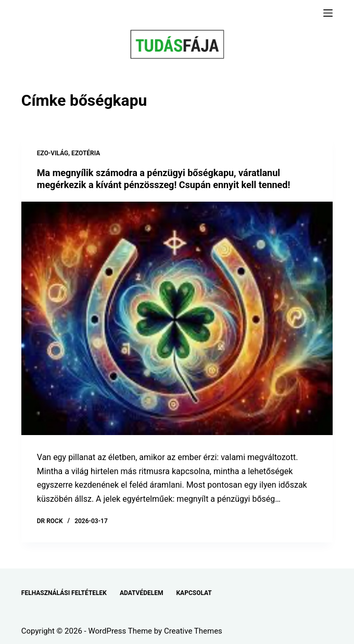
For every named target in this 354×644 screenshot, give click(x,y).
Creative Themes (193, 631)
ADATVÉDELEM (142, 593)
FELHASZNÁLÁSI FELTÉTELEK (64, 593)
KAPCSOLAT (194, 593)
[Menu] (328, 13)
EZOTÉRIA (86, 153)
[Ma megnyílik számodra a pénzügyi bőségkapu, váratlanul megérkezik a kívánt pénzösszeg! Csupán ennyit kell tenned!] (177, 319)
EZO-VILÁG (53, 153)
